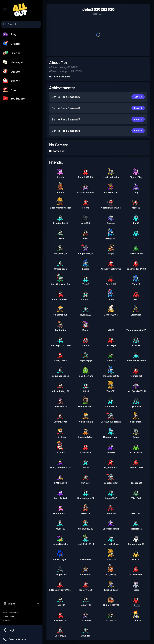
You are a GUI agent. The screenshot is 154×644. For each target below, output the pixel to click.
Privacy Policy (9, 616)
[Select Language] (21, 604)
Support (6, 620)
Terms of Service (10, 612)
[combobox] (21, 24)
